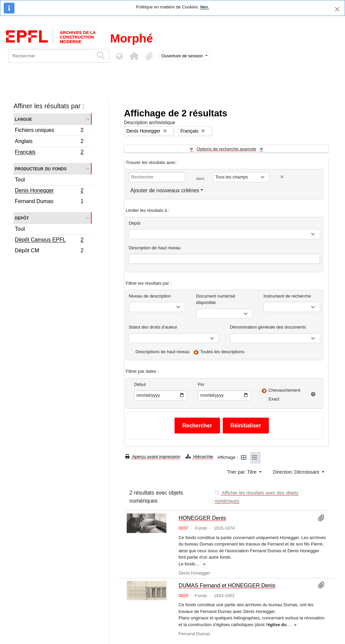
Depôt (22, 218)
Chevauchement (285, 390)
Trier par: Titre (242, 472)
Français (49, 153)
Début (140, 384)
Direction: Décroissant (297, 472)
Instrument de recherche (287, 296)
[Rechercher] (51, 56)
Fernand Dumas (49, 202)
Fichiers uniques (49, 131)
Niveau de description (150, 296)
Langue (23, 119)
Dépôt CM (49, 251)
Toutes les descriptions (222, 352)
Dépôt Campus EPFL (49, 241)
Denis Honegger (49, 191)
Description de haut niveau (155, 248)
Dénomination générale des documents (268, 327)
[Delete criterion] (282, 177)
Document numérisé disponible (216, 299)
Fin (201, 384)
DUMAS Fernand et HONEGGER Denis (227, 585)
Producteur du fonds (41, 169)
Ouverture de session (183, 56)
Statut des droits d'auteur (153, 327)
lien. (205, 7)
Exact (274, 399)
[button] (134, 56)
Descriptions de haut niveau (162, 352)
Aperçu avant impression (153, 457)
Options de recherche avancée (226, 149)
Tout (20, 180)
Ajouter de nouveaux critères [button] (165, 190)
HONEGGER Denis (202, 518)
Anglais (49, 142)
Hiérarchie (199, 457)
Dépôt (135, 223)
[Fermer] (337, 9)
